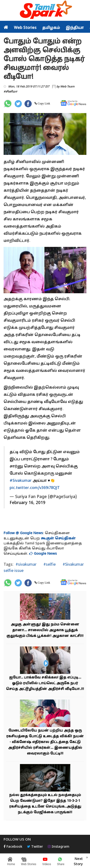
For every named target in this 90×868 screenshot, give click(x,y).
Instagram (59, 847)
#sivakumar (26, 564)
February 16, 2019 (27, 503)
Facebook (13, 847)
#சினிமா (10, 92)
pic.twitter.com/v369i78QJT (35, 488)
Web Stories (25, 28)
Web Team (67, 87)
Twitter (35, 847)
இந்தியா (75, 28)
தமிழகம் (51, 28)
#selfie (49, 564)
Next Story (78, 861)
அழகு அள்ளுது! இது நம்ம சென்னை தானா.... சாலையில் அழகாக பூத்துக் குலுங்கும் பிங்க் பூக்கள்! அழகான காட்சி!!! (45, 630)
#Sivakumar (21, 481)
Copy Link (44, 103)
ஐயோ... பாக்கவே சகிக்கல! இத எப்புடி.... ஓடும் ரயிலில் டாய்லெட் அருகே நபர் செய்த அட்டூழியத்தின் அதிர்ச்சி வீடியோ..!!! (45, 683)
